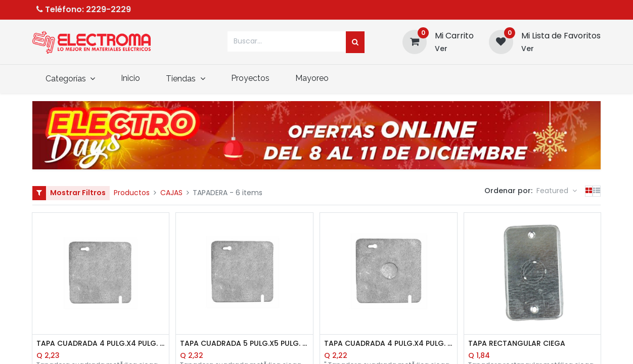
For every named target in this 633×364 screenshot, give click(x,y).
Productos (132, 193)
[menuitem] (131, 78)
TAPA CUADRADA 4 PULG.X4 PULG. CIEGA (101, 344)
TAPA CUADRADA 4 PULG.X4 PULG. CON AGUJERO (389, 344)
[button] (557, 191)
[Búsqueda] (355, 42)
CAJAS (171, 193)
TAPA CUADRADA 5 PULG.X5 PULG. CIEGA (244, 344)
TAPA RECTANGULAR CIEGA (517, 344)
